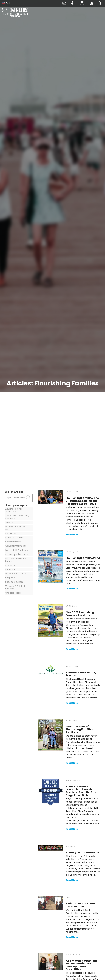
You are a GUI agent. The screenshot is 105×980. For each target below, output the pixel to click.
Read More (72, 534)
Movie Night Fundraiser (17, 550)
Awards (9, 522)
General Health (13, 542)
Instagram (82, 3)
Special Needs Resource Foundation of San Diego (15, 12)
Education (10, 533)
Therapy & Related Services (15, 587)
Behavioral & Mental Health (16, 528)
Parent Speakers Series (17, 554)
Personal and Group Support (16, 560)
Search (100, 3)
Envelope (64, 3)
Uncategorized (13, 593)
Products (10, 565)
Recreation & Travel (16, 574)
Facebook (72, 3)
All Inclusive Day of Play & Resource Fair (18, 517)
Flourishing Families (15, 538)
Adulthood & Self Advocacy (14, 510)
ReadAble (10, 569)
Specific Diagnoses (15, 582)
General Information (16, 546)
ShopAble (10, 578)
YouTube (92, 3)
